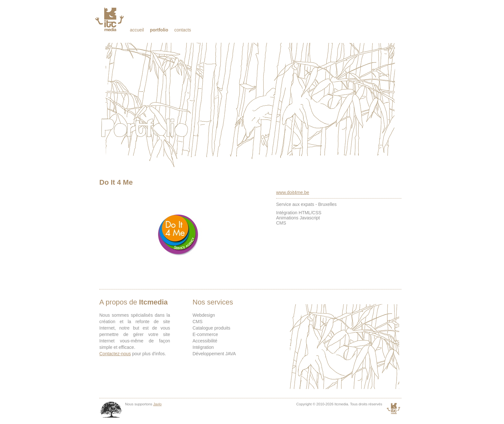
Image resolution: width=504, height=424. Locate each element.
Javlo (157, 404)
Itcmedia (110, 19)
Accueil (137, 30)
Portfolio (159, 30)
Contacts (183, 30)
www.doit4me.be (293, 192)
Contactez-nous (115, 354)
